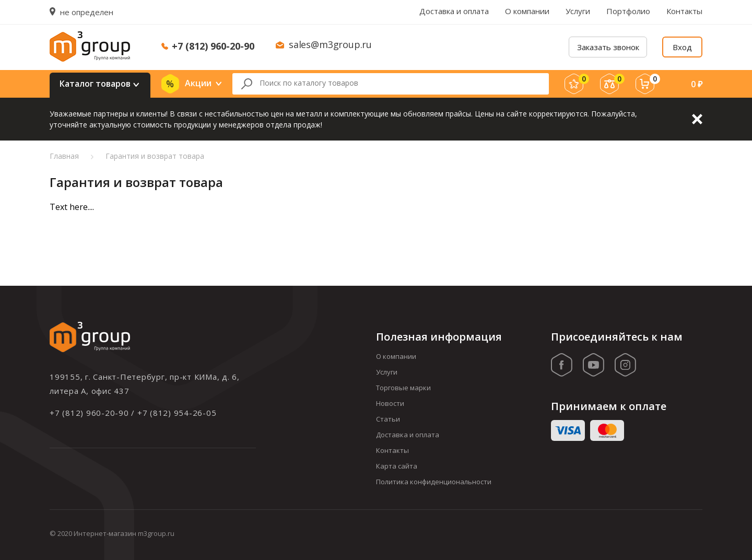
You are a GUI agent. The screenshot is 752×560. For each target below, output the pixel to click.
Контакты (684, 11)
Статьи (388, 419)
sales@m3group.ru (330, 44)
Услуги (578, 11)
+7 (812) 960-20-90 (213, 46)
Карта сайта (397, 466)
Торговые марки (403, 388)
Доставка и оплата (454, 11)
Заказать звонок (608, 47)
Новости (390, 403)
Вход (682, 47)
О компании (527, 11)
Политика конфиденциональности (434, 482)
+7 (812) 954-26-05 (177, 413)
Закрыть (697, 119)
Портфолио (628, 11)
